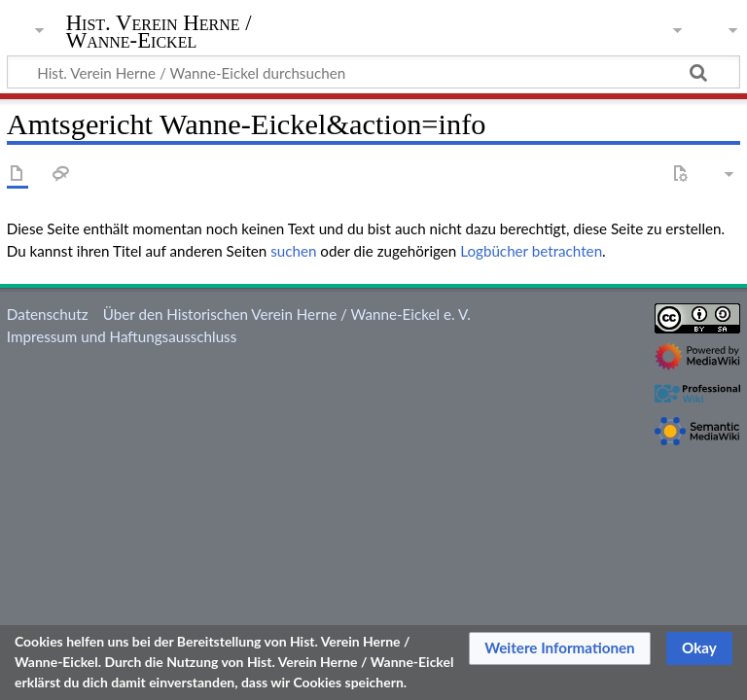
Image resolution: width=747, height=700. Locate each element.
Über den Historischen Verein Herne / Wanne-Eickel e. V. (287, 314)
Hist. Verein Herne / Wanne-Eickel (159, 32)
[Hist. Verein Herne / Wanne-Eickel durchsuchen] (373, 72)
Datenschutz (48, 314)
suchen (293, 251)
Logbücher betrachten (531, 251)
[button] (560, 648)
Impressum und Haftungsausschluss (122, 336)
